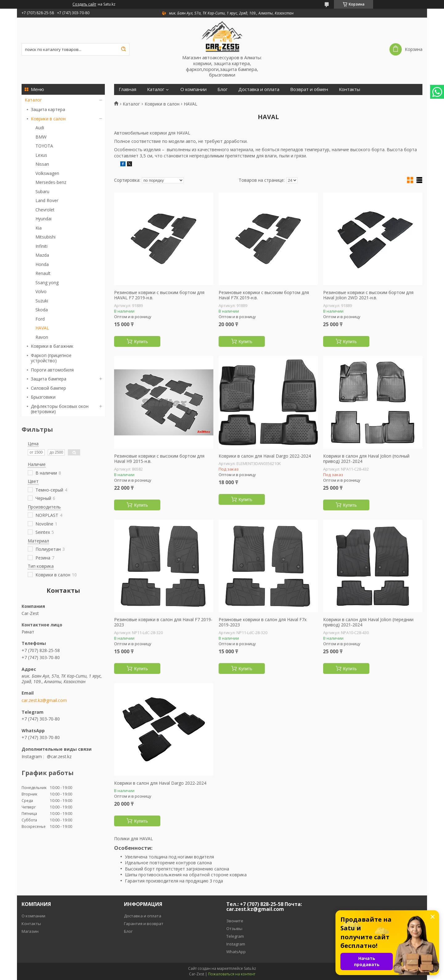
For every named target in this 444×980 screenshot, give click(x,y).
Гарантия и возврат (144, 924)
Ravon (42, 337)
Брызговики (43, 397)
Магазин (30, 931)
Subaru (42, 191)
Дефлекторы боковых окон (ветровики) (60, 409)
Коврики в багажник (52, 346)
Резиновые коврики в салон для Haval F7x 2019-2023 (263, 622)
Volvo (41, 291)
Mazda (42, 255)
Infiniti (41, 246)
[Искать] (123, 49)
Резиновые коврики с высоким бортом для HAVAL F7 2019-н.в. (159, 295)
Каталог (33, 100)
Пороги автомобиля (52, 370)
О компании (193, 89)
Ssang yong (47, 282)
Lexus (41, 155)
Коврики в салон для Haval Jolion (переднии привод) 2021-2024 (368, 622)
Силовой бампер (48, 388)
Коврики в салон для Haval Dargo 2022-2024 (265, 456)
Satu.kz (250, 968)
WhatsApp (236, 952)
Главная (127, 89)
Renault (43, 273)
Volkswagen (47, 173)
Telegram (235, 936)
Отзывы (234, 928)
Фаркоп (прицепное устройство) (51, 358)
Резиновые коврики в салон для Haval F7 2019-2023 (163, 622)
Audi (40, 128)
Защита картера (48, 109)
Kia (39, 228)
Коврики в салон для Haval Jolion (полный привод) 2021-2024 (366, 459)
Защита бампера (49, 379)
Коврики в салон (48, 119)
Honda (42, 264)
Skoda (42, 310)
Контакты (349, 89)
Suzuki (42, 301)
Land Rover (47, 200)
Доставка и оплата (259, 89)
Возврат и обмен (309, 89)
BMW (41, 137)
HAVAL (42, 328)
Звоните (235, 921)
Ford (40, 319)
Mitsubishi (45, 237)
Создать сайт (84, 4)
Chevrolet (45, 210)
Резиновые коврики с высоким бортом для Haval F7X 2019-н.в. (264, 295)
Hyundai (43, 219)
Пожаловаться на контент (232, 974)
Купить (141, 342)
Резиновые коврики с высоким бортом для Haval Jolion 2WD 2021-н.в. (368, 295)
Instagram (236, 944)
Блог (222, 89)
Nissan (42, 164)
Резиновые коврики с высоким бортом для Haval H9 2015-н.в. (159, 459)
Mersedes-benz (51, 182)
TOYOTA (44, 146)
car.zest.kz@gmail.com (44, 700)
